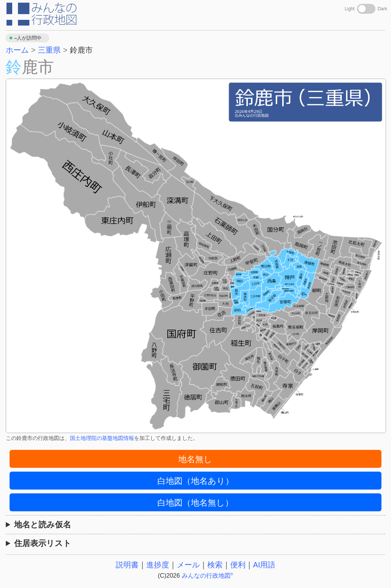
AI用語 (264, 565)
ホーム (17, 50)
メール (188, 565)
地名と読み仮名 (43, 524)
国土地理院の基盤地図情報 (102, 438)
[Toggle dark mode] (366, 9)
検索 (215, 565)
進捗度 (158, 565)
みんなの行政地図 (208, 576)
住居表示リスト (43, 543)
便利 (238, 565)
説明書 (127, 565)
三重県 (49, 50)
